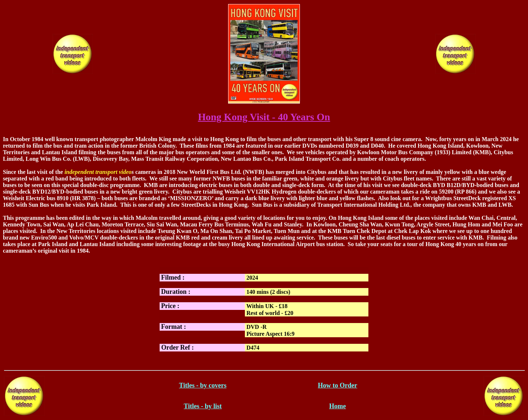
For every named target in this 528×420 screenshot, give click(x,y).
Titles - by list (203, 406)
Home (337, 406)
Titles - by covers (203, 385)
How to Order (337, 385)
